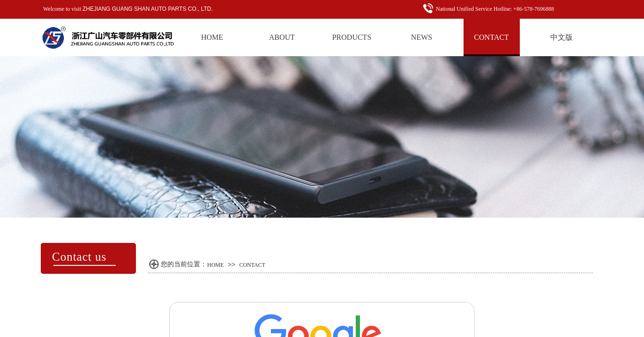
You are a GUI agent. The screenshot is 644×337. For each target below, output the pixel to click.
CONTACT (252, 265)
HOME (215, 265)
